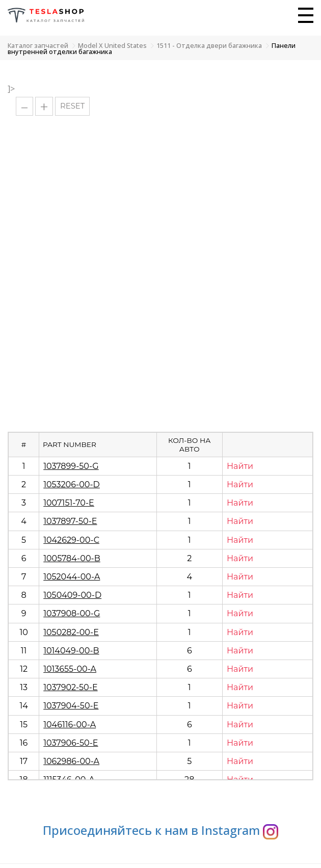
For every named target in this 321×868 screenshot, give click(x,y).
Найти (240, 466)
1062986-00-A (71, 761)
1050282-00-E (71, 632)
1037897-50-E (70, 521)
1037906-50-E (71, 743)
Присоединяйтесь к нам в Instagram (160, 830)
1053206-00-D (72, 484)
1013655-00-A (70, 669)
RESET (72, 106)
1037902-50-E (70, 687)
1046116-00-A (70, 725)
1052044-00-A (72, 577)
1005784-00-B (72, 558)
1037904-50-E (71, 706)
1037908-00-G (72, 613)
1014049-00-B (71, 651)
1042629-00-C (71, 540)
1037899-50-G (71, 466)
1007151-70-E (69, 503)
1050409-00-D (72, 595)
